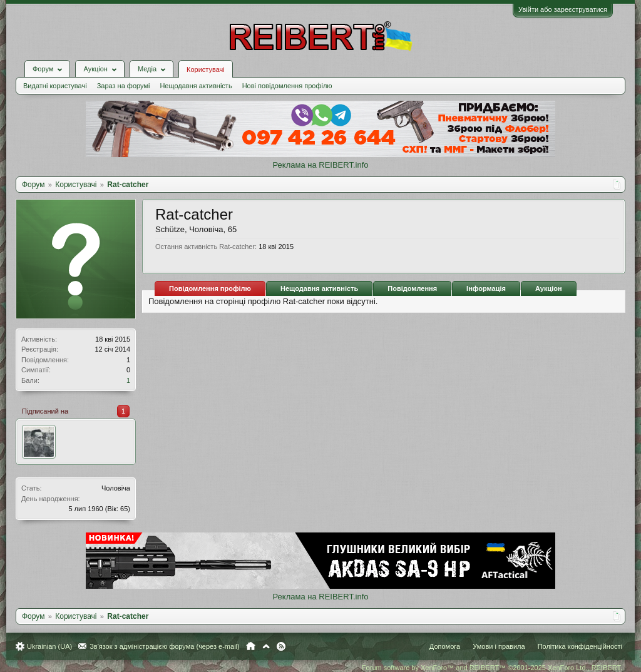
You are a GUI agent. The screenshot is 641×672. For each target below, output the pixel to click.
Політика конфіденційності (580, 646)
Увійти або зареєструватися (563, 9)
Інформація (486, 288)
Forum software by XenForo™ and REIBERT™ (492, 668)
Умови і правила (499, 646)
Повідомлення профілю (210, 288)
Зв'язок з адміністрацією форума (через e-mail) (165, 646)
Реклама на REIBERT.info (320, 165)
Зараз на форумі (124, 86)
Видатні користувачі (55, 86)
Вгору (266, 646)
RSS (281, 646)
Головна (251, 646)
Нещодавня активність (196, 86)
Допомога (445, 646)
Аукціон (549, 288)
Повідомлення (412, 288)
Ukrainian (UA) (49, 646)
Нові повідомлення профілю (287, 86)
